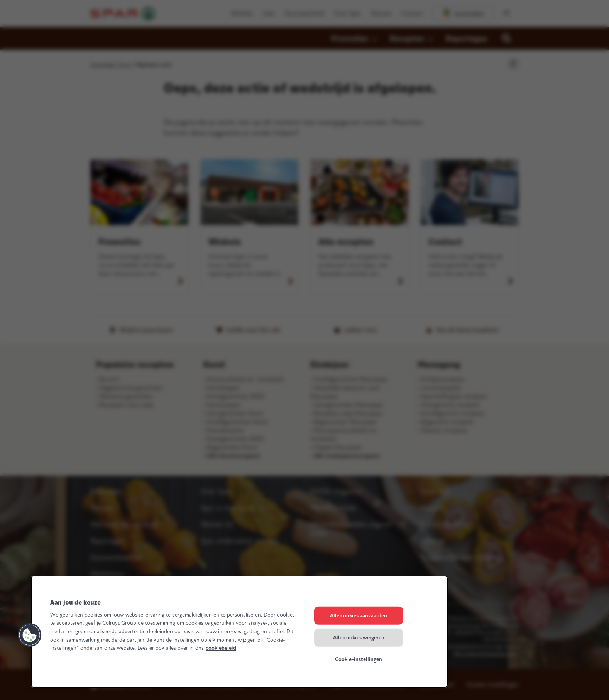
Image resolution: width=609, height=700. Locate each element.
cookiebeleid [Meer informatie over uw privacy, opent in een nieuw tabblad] (221, 648)
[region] (239, 632)
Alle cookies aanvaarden (359, 616)
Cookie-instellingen (359, 659)
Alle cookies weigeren (359, 637)
